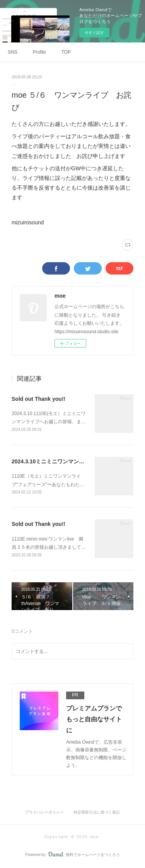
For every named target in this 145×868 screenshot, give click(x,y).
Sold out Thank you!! (38, 399)
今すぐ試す (94, 33)
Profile (39, 52)
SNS (13, 52)
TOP (66, 52)
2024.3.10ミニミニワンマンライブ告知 (59, 461)
